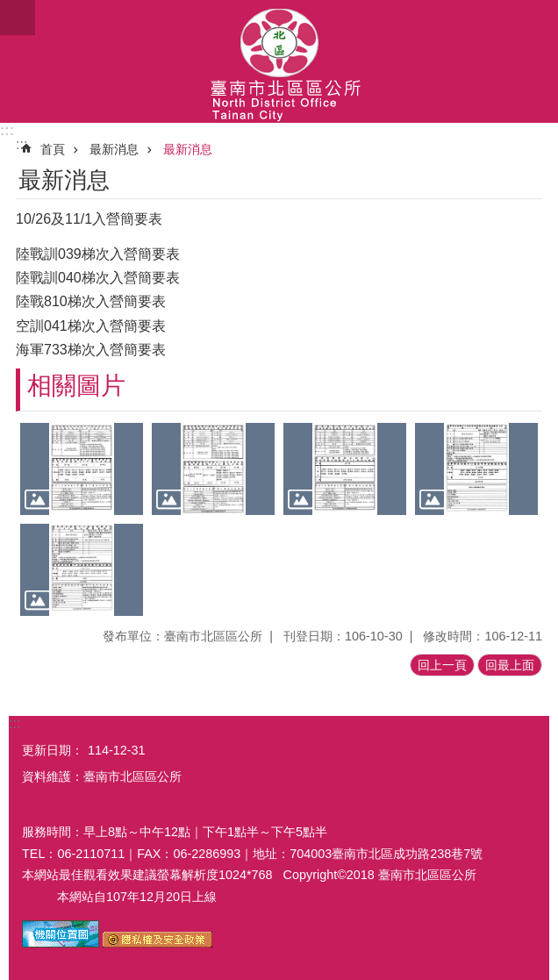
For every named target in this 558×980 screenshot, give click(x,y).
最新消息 (114, 149)
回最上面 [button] (510, 665)
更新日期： (53, 750)
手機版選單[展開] (18, 18)
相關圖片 (76, 386)
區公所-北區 (279, 61)
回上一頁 (442, 665)
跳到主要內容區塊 (9, 9)
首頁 (53, 149)
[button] (82, 469)
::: (7, 130)
